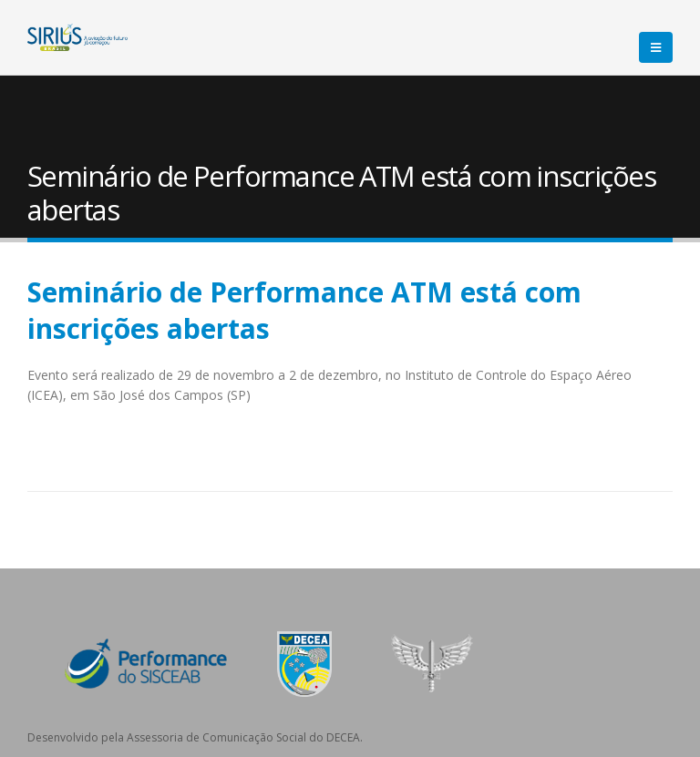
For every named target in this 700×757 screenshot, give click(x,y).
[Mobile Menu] (656, 47)
